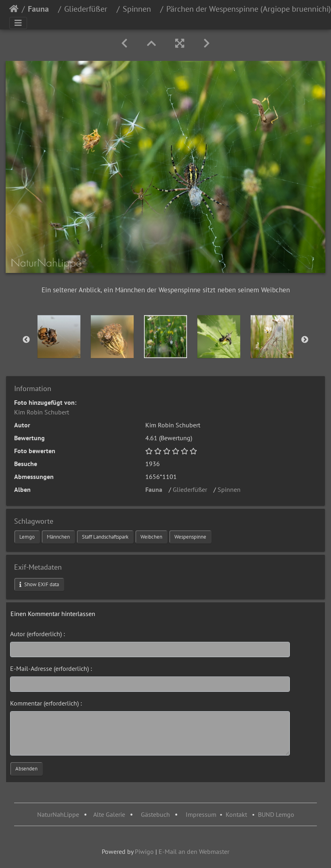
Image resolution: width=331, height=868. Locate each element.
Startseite (14, 9)
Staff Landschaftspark (105, 537)
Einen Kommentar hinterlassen (53, 614)
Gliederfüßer (89, 9)
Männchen (58, 537)
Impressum (201, 814)
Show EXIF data (39, 584)
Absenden (26, 769)
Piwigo (144, 851)
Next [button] (305, 340)
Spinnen (140, 9)
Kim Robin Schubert (42, 412)
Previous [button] (26, 340)
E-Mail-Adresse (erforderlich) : (51, 668)
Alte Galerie (109, 814)
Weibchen (151, 537)
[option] (59, 337)
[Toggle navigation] (18, 23)
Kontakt (236, 814)
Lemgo (27, 537)
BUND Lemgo (276, 814)
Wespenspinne (190, 537)
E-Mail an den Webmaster (194, 851)
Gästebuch (156, 814)
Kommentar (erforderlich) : (46, 703)
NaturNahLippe (58, 814)
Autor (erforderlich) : (38, 634)
